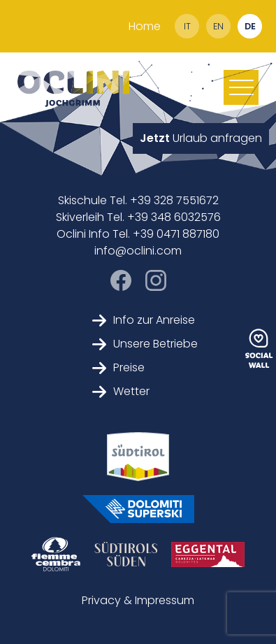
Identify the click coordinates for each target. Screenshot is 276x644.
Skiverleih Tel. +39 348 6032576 (138, 217)
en (218, 26)
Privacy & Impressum (138, 600)
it (187, 26)
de (250, 26)
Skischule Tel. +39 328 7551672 (138, 200)
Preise (118, 367)
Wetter (121, 391)
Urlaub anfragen (201, 138)
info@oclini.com (138, 251)
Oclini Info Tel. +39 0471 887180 (138, 234)
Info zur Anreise (144, 320)
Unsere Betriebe (145, 344)
